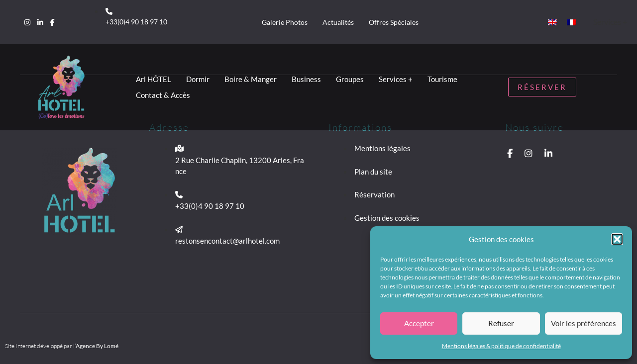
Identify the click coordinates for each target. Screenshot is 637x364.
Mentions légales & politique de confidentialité (501, 346)
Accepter (419, 323)
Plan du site (373, 172)
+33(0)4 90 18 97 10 (136, 22)
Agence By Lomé (97, 346)
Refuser (501, 323)
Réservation (374, 194)
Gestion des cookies (387, 218)
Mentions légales (382, 148)
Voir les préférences (584, 323)
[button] (617, 239)
